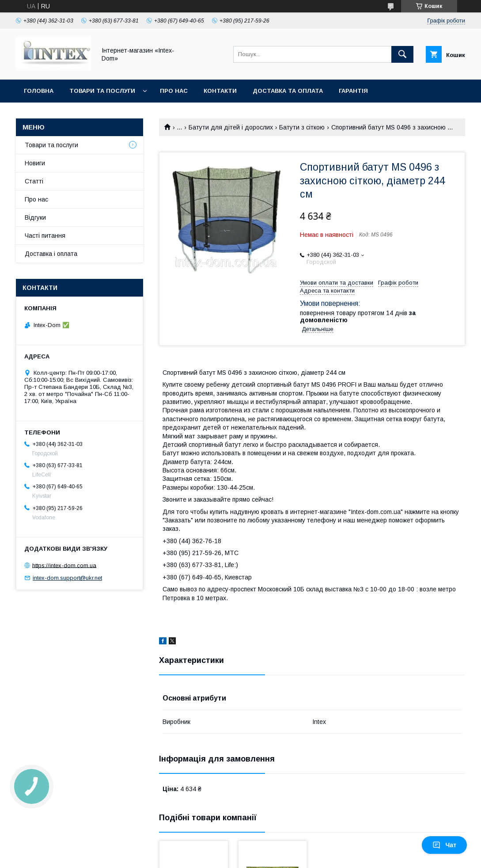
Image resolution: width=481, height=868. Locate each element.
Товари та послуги (102, 91)
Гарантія (353, 91)
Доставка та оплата (288, 91)
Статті (34, 181)
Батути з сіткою (302, 127)
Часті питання (45, 236)
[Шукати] (402, 54)
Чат (444, 845)
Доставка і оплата (51, 254)
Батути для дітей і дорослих (231, 127)
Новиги (35, 163)
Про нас (174, 91)
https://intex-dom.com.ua (64, 565)
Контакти (220, 91)
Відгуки (35, 217)
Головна (39, 91)
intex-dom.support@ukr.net (67, 578)
